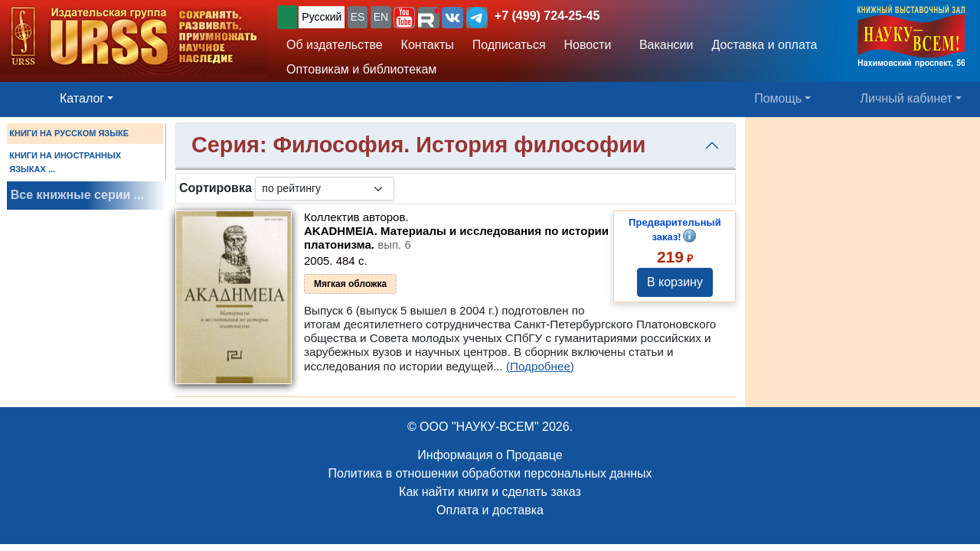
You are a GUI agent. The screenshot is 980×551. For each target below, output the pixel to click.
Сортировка (216, 188)
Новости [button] (588, 45)
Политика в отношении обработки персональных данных (490, 473)
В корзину (675, 282)
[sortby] (325, 189)
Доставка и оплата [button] (764, 45)
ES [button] (358, 17)
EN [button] (381, 17)
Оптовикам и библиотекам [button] (361, 69)
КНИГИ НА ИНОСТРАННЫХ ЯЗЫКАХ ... (65, 162)
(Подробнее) (540, 366)
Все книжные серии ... (77, 195)
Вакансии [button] (663, 45)
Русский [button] (322, 17)
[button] (404, 18)
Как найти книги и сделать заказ (490, 492)
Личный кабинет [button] (906, 98)
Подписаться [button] (509, 45)
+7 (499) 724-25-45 (547, 16)
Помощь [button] (778, 98)
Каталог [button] (82, 98)
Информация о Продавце (490, 455)
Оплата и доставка (490, 510)
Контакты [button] (428, 45)
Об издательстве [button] (335, 45)
